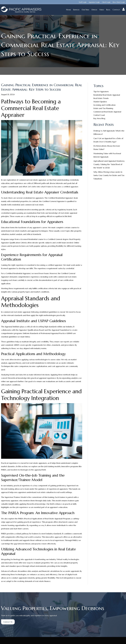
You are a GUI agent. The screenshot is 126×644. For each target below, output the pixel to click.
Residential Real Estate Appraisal (107, 95)
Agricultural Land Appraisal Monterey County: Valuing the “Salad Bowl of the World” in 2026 (109, 164)
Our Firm (85, 10)
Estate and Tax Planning (103, 108)
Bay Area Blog (99, 118)
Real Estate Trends (101, 98)
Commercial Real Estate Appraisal (107, 112)
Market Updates (100, 102)
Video (102, 10)
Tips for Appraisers (101, 92)
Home (68, 10)
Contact (116, 10)
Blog (108, 10)
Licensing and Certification (104, 105)
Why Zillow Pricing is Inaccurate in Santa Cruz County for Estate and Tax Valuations (109, 175)
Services (76, 10)
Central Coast (99, 115)
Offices (94, 10)
